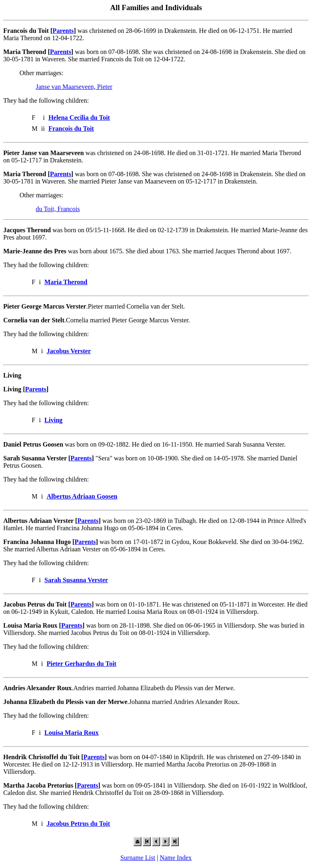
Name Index (176, 858)
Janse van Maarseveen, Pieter (74, 87)
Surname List (138, 858)
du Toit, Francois (58, 209)
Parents (63, 31)
